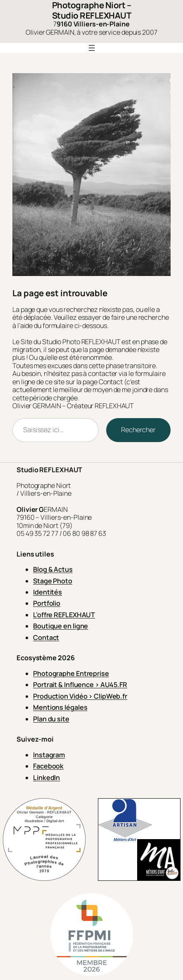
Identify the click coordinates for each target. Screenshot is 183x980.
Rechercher (138, 430)
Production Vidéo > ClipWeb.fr (80, 696)
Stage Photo (53, 581)
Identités (48, 592)
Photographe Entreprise (71, 673)
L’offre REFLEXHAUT (64, 615)
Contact (46, 637)
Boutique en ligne (61, 626)
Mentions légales (60, 707)
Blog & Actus (53, 569)
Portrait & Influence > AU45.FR (80, 685)
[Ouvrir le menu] (92, 48)
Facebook (48, 766)
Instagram (49, 755)
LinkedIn (46, 778)
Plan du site (51, 719)
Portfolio (47, 603)
